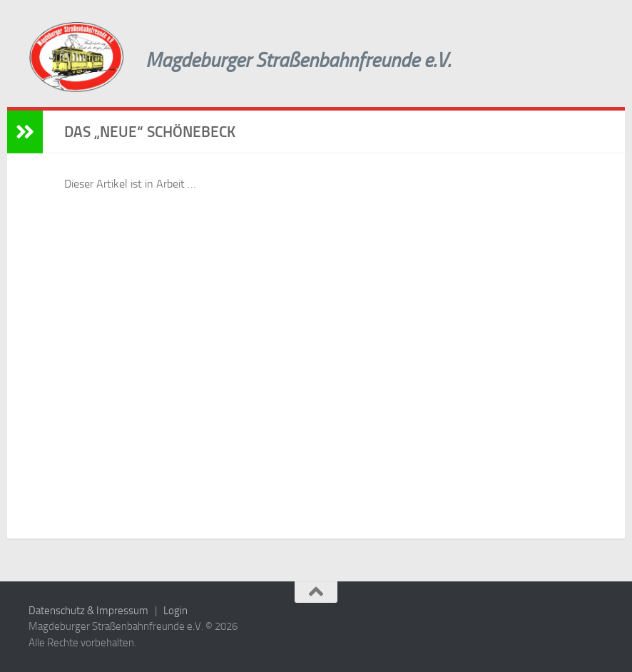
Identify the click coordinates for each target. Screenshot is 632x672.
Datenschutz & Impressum (88, 611)
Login (175, 611)
